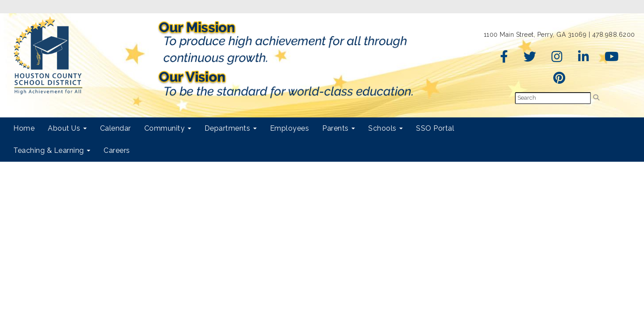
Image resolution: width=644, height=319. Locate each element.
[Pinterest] (559, 80)
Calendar (116, 128)
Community (168, 128)
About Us (67, 128)
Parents (339, 128)
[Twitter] (530, 59)
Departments (231, 128)
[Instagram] (557, 59)
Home (24, 128)
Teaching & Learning (52, 150)
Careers (117, 150)
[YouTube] (612, 59)
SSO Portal (435, 128)
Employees (290, 128)
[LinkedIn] (584, 59)
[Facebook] (504, 59)
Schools (386, 128)
